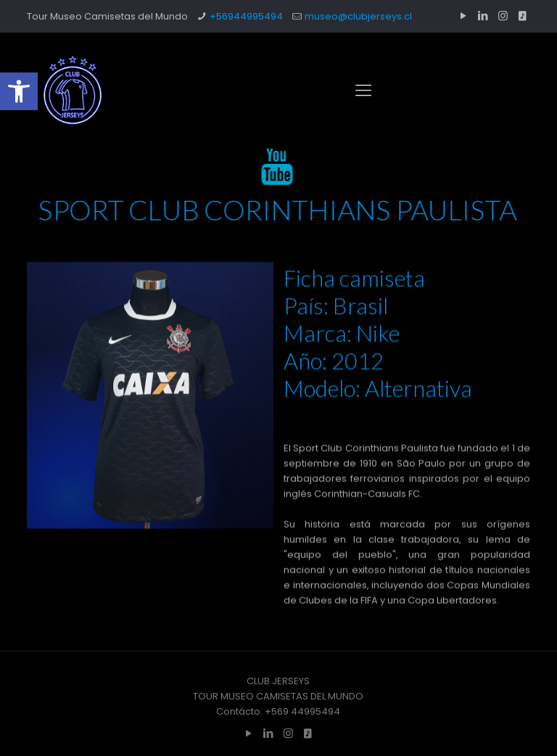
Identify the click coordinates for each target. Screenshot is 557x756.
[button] (19, 91)
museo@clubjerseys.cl (358, 16)
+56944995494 (246, 16)
